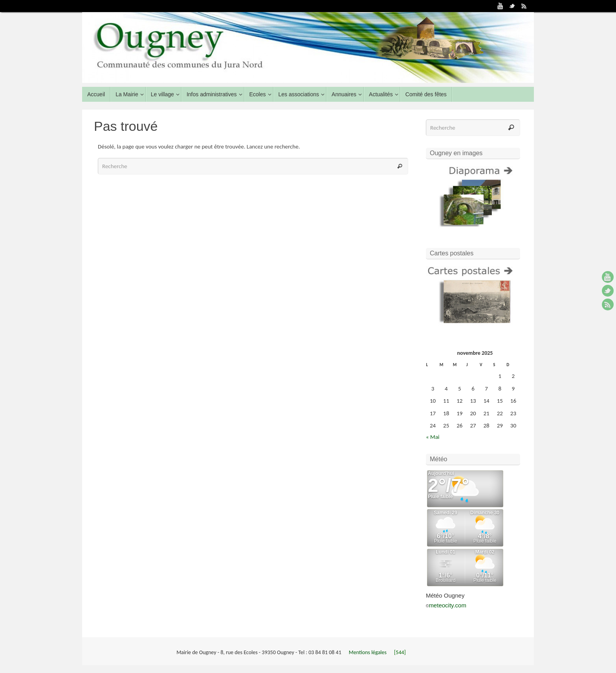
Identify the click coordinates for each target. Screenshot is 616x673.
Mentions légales (368, 652)
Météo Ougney (445, 595)
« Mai (433, 437)
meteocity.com (447, 605)
